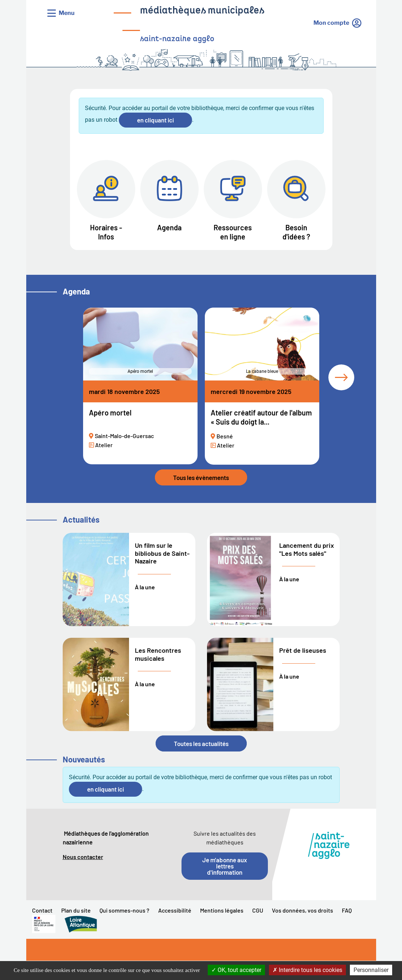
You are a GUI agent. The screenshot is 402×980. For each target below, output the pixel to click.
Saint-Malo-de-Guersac (124, 436)
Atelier (104, 445)
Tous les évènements (201, 477)
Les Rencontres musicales (158, 654)
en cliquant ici (155, 120)
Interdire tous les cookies (307, 970)
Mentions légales (222, 910)
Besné (225, 436)
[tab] (341, 377)
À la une (145, 587)
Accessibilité (175, 910)
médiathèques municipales (202, 11)
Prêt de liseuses (303, 650)
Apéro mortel (110, 413)
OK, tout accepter (236, 970)
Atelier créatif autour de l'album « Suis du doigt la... (261, 417)
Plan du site (76, 910)
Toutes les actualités (201, 743)
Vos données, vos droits (303, 910)
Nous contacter (83, 857)
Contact (42, 910)
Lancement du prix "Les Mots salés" (307, 549)
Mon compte (331, 23)
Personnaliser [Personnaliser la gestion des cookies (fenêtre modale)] (371, 970)
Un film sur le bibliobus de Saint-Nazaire (162, 553)
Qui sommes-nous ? (124, 910)
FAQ (347, 910)
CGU (258, 910)
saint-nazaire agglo (177, 39)
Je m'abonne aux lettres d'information (225, 866)
